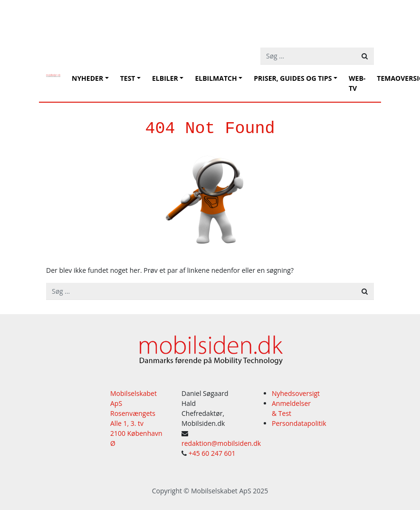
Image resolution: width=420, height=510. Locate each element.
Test (128, 78)
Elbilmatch (216, 78)
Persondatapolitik (299, 423)
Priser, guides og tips (293, 78)
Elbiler (165, 78)
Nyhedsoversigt (296, 393)
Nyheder (87, 78)
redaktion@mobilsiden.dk (221, 443)
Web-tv (357, 83)
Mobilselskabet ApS (221, 491)
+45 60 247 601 (212, 453)
